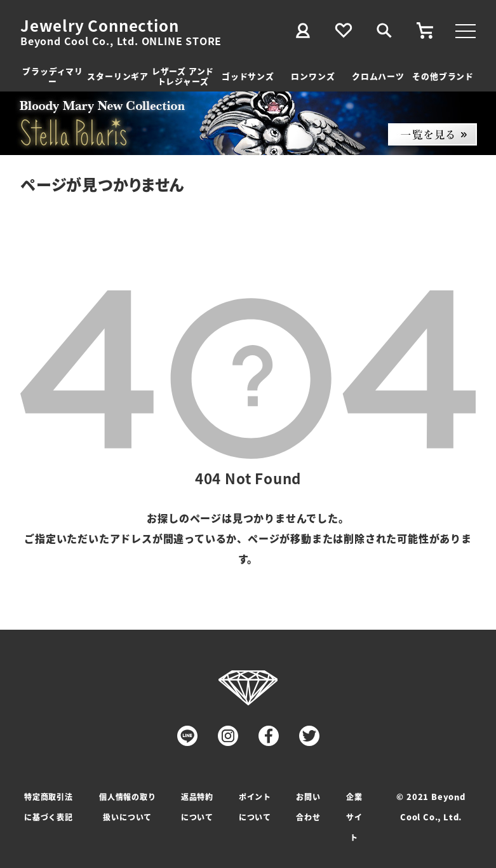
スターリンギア (118, 76)
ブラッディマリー (53, 76)
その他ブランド (443, 76)
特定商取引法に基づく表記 (49, 807)
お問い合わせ (308, 807)
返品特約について (197, 807)
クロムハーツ (378, 76)
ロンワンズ (313, 76)
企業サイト (354, 817)
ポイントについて (255, 807)
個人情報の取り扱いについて (128, 807)
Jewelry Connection (99, 25)
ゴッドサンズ (248, 76)
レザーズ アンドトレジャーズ (183, 76)
